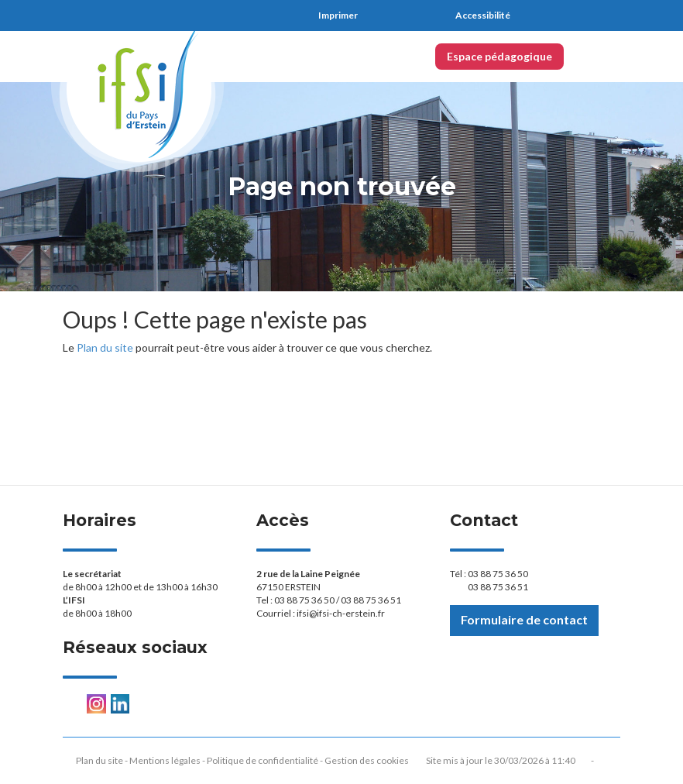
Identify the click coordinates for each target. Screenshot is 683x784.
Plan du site (105, 347)
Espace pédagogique (499, 56)
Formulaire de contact (524, 619)
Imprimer (338, 15)
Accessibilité (483, 15)
